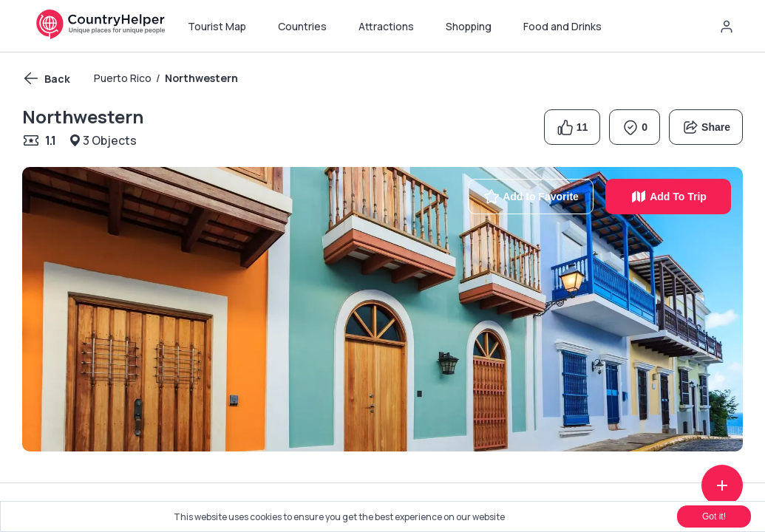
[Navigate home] (101, 35)
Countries (302, 26)
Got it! (714, 516)
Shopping (469, 26)
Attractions (386, 26)
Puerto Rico (123, 78)
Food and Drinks (562, 26)
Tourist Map (217, 26)
